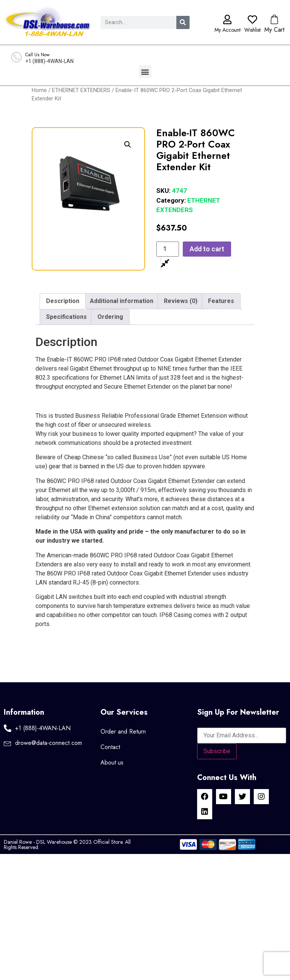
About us (112, 762)
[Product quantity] (168, 249)
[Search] (183, 22)
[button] (145, 72)
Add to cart (207, 249)
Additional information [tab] (122, 301)
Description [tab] (63, 301)
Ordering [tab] (110, 317)
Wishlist (252, 30)
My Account (228, 30)
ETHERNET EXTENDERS (81, 90)
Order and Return (123, 732)
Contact (110, 747)
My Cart (274, 30)
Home (39, 90)
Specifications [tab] (66, 317)
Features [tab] (221, 301)
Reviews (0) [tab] (181, 301)
